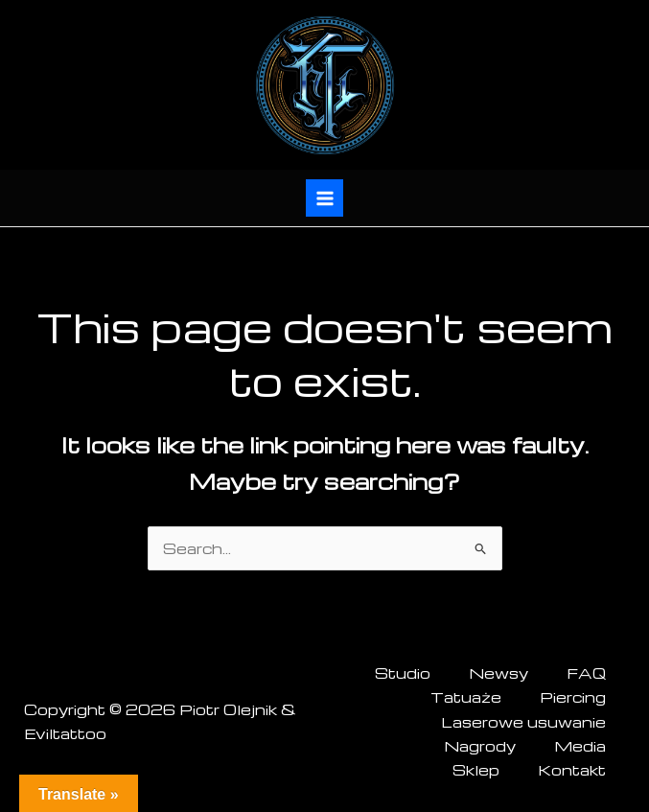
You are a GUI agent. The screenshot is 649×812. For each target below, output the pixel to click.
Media (580, 746)
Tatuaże (466, 697)
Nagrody (480, 746)
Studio (403, 673)
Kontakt (572, 770)
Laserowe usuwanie (523, 722)
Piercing (573, 697)
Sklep (476, 770)
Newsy (498, 673)
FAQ (586, 673)
